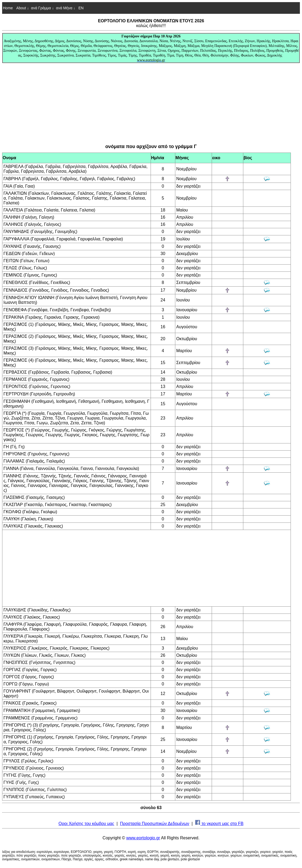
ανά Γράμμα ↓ (42, 8)
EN (80, 8)
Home (8, 8)
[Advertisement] (151, 103)
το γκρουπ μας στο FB (219, 824)
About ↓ (22, 8)
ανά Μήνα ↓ (66, 8)
